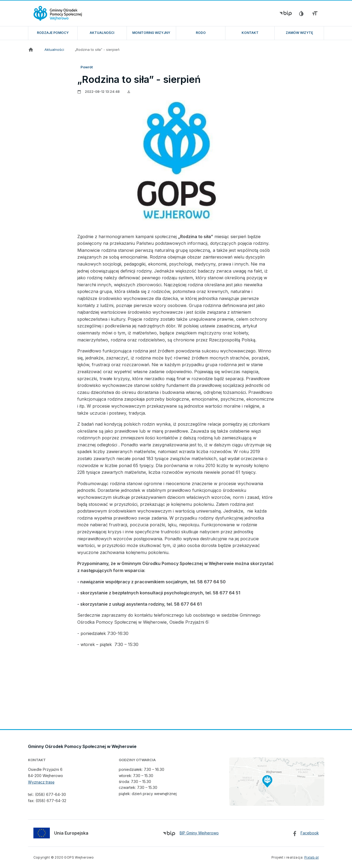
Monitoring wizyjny (151, 33)
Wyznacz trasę (41, 782)
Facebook (310, 833)
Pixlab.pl (312, 857)
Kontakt (250, 33)
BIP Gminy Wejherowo (199, 833)
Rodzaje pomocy (53, 33)
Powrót (87, 67)
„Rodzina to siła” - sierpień (97, 50)
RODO (201, 33)
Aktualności (102, 33)
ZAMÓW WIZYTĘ (299, 33)
